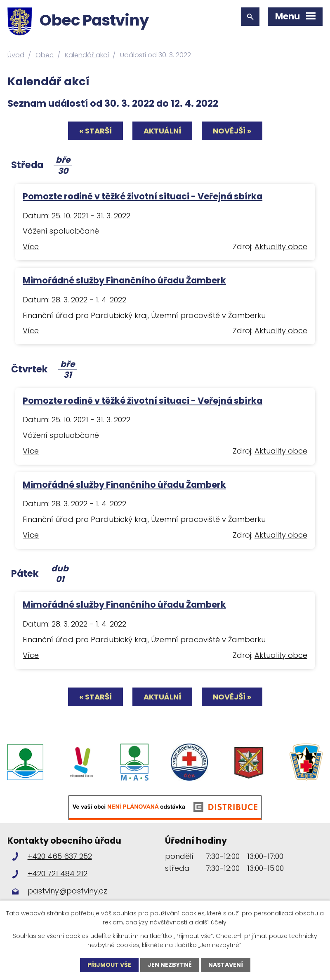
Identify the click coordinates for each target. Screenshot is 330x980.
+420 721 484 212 (58, 874)
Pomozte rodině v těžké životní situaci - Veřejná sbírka (143, 196)
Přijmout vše (109, 965)
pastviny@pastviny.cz (67, 891)
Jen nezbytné (170, 965)
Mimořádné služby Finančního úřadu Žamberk (124, 280)
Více (31, 247)
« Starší (95, 131)
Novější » (232, 131)
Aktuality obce (281, 247)
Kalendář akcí (87, 55)
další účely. (211, 922)
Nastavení (226, 965)
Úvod (16, 55)
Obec (45, 55)
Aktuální (162, 131)
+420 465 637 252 (60, 856)
